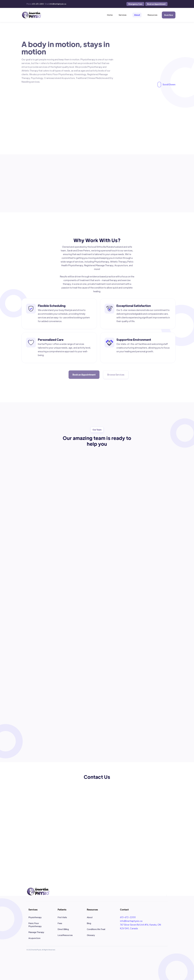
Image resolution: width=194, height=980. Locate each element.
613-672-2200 (128, 917)
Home (110, 15)
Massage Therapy (36, 932)
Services (123, 15)
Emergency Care (135, 4)
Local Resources (65, 935)
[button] (123, 15)
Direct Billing (63, 929)
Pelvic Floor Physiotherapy (35, 925)
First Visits (62, 917)
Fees (60, 923)
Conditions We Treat (96, 929)
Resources (152, 15)
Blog (89, 923)
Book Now (169, 15)
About (137, 15)
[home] (32, 15)
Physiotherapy (35, 917)
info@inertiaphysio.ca (131, 921)
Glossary (91, 935)
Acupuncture (34, 938)
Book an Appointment (156, 4)
